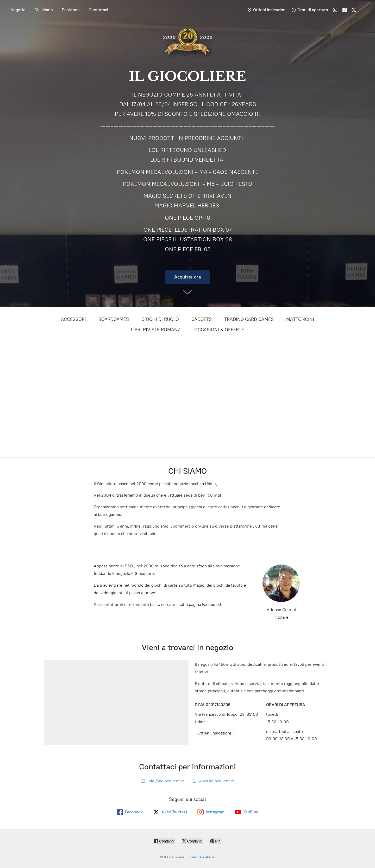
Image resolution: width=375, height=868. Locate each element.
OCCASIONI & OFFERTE (219, 330)
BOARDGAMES (114, 319)
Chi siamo (44, 10)
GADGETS (202, 319)
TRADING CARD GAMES (249, 319)
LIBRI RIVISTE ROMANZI (156, 330)
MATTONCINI (300, 319)
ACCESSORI (73, 319)
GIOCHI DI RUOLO (160, 319)
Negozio (18, 10)
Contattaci (98, 10)
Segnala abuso (203, 857)
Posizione (71, 10)
